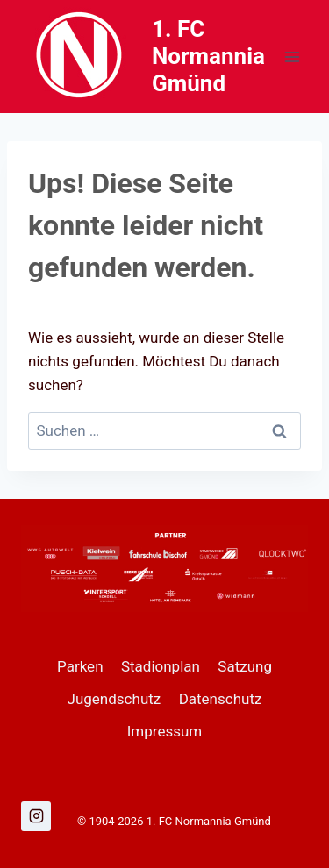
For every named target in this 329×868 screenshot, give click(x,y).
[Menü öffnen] (292, 57)
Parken (80, 666)
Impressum (165, 731)
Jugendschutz (114, 699)
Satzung (245, 666)
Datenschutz (221, 699)
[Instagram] (36, 816)
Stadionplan (161, 666)
